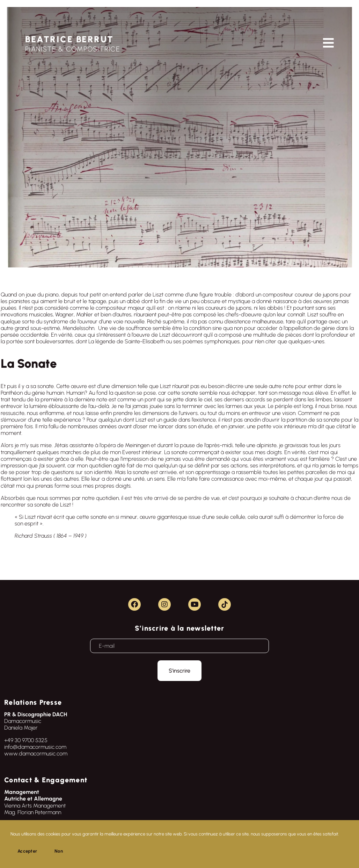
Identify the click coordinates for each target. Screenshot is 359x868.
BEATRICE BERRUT (69, 39)
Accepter (27, 851)
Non (59, 851)
